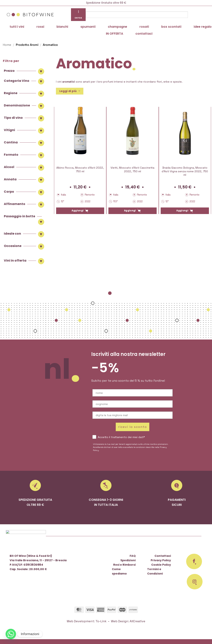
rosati (144, 27)
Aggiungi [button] (78, 211)
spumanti (88, 27)
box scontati (171, 27)
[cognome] (133, 404)
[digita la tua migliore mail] (133, 415)
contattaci (144, 34)
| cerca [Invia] (78, 15)
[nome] (133, 393)
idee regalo (203, 27)
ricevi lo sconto (133, 427)
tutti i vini (17, 27)
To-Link (101, 621)
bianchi (62, 27)
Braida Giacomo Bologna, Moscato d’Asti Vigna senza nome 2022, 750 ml (185, 171)
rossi (40, 27)
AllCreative (137, 621)
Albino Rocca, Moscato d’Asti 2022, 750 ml (80, 169)
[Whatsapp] (11, 634)
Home (7, 45)
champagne (117, 27)
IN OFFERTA (114, 34)
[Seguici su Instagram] (195, 582)
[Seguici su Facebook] (194, 561)
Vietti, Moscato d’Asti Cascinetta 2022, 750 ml (132, 169)
